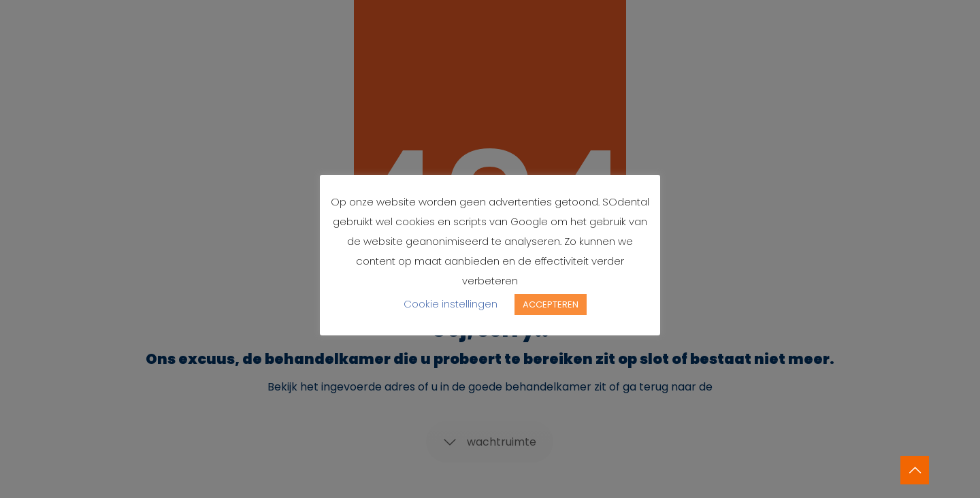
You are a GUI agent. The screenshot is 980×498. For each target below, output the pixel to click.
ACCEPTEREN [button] (551, 304)
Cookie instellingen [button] (451, 304)
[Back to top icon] (915, 470)
